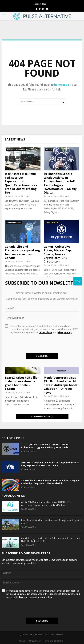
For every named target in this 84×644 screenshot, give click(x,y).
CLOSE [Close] (78, 281)
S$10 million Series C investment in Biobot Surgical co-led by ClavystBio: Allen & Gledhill (50, 482)
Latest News (15, 139)
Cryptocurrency (52, 222)
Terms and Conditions (53, 641)
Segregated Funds (14, 222)
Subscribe (42, 621)
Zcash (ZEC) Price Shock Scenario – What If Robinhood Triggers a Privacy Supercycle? (46, 446)
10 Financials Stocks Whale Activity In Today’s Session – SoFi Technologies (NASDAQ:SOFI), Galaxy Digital (60, 183)
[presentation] (26, 608)
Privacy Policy (35, 641)
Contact (22, 641)
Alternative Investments (16, 150)
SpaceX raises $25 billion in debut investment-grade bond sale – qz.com (22, 383)
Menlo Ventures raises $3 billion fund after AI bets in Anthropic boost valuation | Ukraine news (61, 385)
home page (62, 85)
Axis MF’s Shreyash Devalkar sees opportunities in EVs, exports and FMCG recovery (50, 464)
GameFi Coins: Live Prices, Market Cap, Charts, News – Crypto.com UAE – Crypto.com (58, 254)
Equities (49, 150)
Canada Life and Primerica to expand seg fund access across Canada (22, 252)
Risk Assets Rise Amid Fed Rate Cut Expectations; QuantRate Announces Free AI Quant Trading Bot (21, 183)
